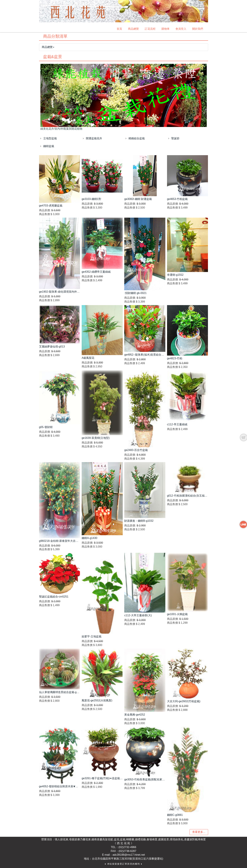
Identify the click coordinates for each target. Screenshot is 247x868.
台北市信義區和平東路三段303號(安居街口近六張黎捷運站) (128, 859)
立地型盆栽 (50, 138)
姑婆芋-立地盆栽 (92, 636)
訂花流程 (150, 29)
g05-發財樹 (46, 427)
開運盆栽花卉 (94, 138)
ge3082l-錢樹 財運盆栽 (138, 199)
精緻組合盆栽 (137, 138)
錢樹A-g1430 (90, 538)
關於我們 (198, 29)
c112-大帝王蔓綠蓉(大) (138, 615)
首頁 (119, 29)
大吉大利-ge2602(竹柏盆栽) (184, 701)
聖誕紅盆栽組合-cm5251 (54, 597)
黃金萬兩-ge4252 (135, 715)
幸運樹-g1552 (175, 275)
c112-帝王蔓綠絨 (177, 424)
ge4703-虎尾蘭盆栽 (51, 206)
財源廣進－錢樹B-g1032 (139, 521)
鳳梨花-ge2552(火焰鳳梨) (97, 700)
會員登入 (181, 29)
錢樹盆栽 (49, 146)
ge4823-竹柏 (175, 358)
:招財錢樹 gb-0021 (135, 293)
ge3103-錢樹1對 (91, 199)
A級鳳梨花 (88, 358)
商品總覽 (133, 29)
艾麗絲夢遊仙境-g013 (52, 347)
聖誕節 (175, 138)
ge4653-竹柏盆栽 (177, 199)
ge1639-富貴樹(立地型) (96, 438)
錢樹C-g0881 (175, 815)
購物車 (166, 29)
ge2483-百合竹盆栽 (136, 450)
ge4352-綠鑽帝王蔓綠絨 (96, 272)
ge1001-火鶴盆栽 (177, 614)
